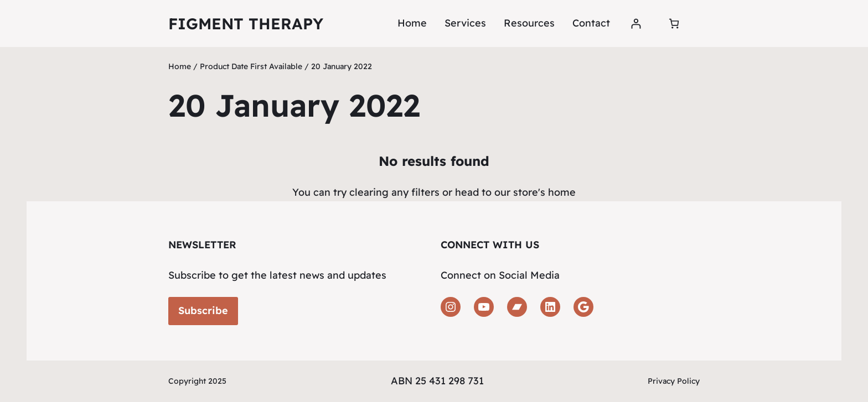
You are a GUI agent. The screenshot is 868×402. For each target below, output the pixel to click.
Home (412, 23)
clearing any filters (394, 192)
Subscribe (203, 310)
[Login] (636, 24)
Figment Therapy (246, 24)
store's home (544, 192)
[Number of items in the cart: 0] (674, 24)
